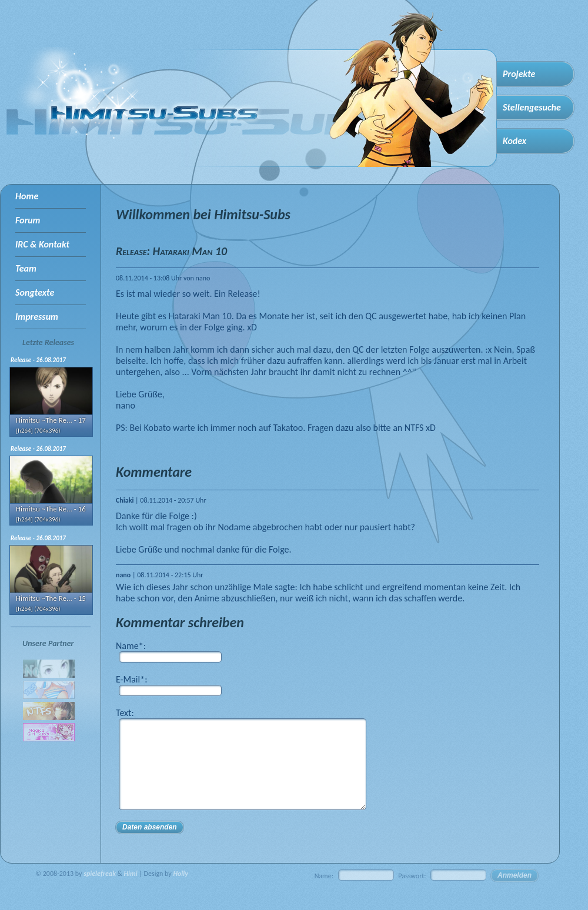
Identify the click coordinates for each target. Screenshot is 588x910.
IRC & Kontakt (42, 244)
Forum (28, 220)
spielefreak (100, 891)
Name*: (131, 646)
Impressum (37, 317)
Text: (125, 713)
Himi (131, 891)
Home (27, 196)
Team (26, 268)
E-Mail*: (131, 679)
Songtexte (35, 292)
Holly (180, 891)
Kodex (514, 141)
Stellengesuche (532, 107)
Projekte (519, 74)
